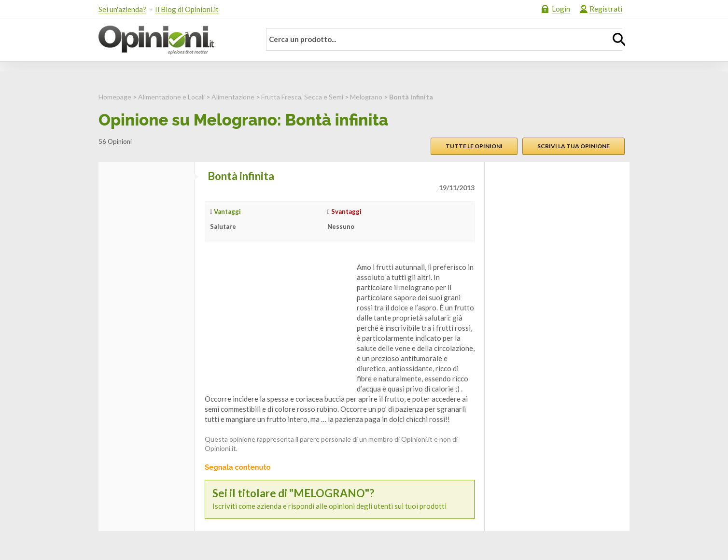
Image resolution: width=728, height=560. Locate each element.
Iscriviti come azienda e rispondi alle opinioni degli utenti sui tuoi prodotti (340, 499)
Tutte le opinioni (474, 146)
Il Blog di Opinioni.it (187, 9)
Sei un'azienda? (122, 9)
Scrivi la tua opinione (574, 146)
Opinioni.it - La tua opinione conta (173, 40)
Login (561, 9)
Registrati (606, 9)
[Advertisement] (277, 322)
